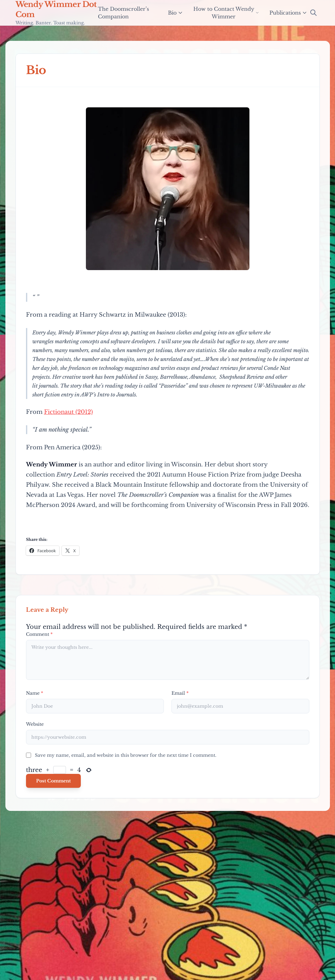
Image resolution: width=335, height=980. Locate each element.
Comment (39, 634)
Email (180, 693)
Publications (288, 13)
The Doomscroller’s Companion (123, 13)
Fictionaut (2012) (68, 412)
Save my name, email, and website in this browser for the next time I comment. (126, 755)
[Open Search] (313, 13)
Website (35, 724)
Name (35, 693)
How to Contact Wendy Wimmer (226, 13)
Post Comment (53, 781)
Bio (175, 13)
